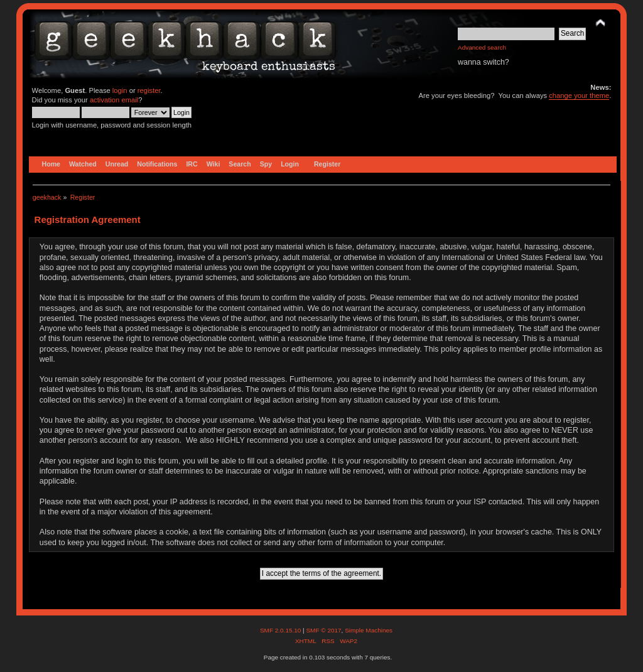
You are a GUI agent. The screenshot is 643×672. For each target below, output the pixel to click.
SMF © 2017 (323, 630)
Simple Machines (369, 630)
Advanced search (482, 47)
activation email (114, 100)
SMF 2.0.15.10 (281, 630)
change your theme (579, 95)
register (149, 90)
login (120, 90)
